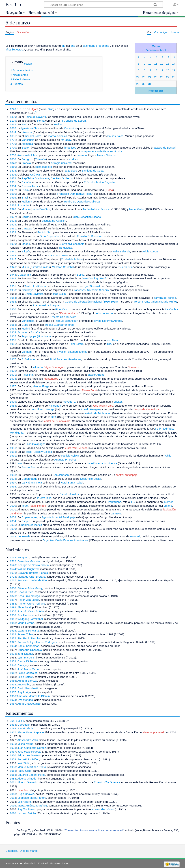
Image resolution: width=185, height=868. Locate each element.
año (73, 46)
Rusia (25, 190)
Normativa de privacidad (20, 863)
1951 (13, 286)
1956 (13, 681)
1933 (13, 232)
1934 (13, 646)
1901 (13, 182)
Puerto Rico (29, 467)
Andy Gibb (24, 684)
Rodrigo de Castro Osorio (33, 565)
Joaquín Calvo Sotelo (31, 611)
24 (150, 77)
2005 (13, 525)
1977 (13, 386)
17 (150, 70)
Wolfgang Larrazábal (30, 619)
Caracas (27, 228)
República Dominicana (35, 178)
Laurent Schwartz (28, 631)
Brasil (25, 198)
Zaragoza (27, 159)
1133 (13, 557)
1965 (13, 336)
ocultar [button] (28, 64)
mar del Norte (33, 136)
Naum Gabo (137, 209)
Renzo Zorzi (89, 390)
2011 (13, 782)
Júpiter (118, 402)
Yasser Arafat (96, 375)
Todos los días (156, 91)
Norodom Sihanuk (98, 290)
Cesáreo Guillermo (62, 178)
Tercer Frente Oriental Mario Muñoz (156, 302)
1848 (13, 163)
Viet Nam (112, 340)
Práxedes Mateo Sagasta (99, 182)
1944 (13, 255)
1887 (13, 600)
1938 (13, 654)
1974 (13, 700)
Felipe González (27, 673)
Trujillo (58, 124)
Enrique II (23, 557)
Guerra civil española (71, 244)
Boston (26, 148)
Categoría (11, 851)
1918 (13, 205)
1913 (13, 623)
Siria (51, 109)
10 (150, 64)
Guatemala (24, 275)
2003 (13, 517)
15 (138, 70)
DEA (54, 417)
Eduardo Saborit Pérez (31, 775)
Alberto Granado (27, 782)
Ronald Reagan (90, 409)
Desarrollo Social (91, 479)
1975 (13, 379)
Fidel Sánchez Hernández (65, 359)
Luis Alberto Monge (42, 409)
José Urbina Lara (103, 406)
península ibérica (32, 525)
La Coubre (172, 309)
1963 (13, 325)
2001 (13, 509)
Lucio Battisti (25, 677)
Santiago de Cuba (93, 171)
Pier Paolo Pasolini (29, 638)
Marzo (156, 46)
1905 (13, 611)
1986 (13, 448)
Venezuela (28, 140)
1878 (13, 178)
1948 (13, 275)
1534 (13, 725)
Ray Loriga (24, 692)
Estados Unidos (40, 267)
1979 (13, 402)
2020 (13, 813)
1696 (13, 573)
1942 (13, 673)
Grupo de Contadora (146, 409)
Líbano (168, 506)
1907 (13, 190)
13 (168, 64)
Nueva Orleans (106, 155)
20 (168, 70)
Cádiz (25, 217)
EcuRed (13, 5)
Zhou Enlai (24, 607)
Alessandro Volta (28, 740)
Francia (26, 163)
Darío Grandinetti (28, 688)
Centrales (134, 367)
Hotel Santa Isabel (72, 482)
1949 (13, 278)
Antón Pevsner (97, 209)
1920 (13, 209)
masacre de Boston (164, 148)
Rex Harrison (26, 615)
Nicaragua (55, 406)
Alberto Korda (105, 313)
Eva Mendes (25, 700)
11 (156, 64)
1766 (13, 155)
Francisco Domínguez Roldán (75, 194)
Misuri (25, 267)
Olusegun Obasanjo (30, 650)
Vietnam (27, 352)
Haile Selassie (121, 251)
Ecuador (23, 332)
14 (174, 64)
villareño (38, 367)
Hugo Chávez (26, 794)
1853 (13, 592)
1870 (13, 596)
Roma (41, 121)
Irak (20, 463)
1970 (13, 371)
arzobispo (71, 171)
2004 (13, 521)
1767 (13, 580)
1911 (13, 619)
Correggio (24, 725)
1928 (13, 221)
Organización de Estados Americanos (65, 540)
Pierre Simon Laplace (31, 732)
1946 (13, 267)
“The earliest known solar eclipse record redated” (94, 830)
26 (162, 77)
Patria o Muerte (70, 313)
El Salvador (29, 359)
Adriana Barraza (27, 681)
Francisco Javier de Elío (32, 580)
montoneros (51, 379)
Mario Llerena (26, 623)
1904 (13, 186)
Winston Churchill (63, 267)
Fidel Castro (63, 309)
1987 (13, 704)
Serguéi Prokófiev (28, 759)
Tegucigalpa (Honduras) (36, 336)
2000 (13, 506)
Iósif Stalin (24, 763)
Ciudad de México (72, 259)
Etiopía (26, 251)
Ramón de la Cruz (29, 728)
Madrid (26, 244)
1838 (13, 159)
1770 (13, 148)
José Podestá (29, 752)
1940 (13, 665)
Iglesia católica (30, 128)
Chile (168, 456)
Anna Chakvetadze (29, 704)
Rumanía (23, 205)
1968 (13, 696)
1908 (13, 615)
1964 (13, 332)
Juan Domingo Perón (95, 278)
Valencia (27, 132)
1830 (13, 588)
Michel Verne (25, 744)
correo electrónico (103, 809)
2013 (13, 794)
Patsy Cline (24, 771)
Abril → (165, 50)
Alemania (27, 144)
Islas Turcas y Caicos (39, 452)
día (64, 46)
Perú (25, 124)
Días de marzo (29, 851)
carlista (74, 159)
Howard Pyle (25, 592)
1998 (13, 486)
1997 (13, 482)
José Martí (36, 175)
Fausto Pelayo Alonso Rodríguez (37, 642)
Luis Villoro (24, 802)
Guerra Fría (126, 267)
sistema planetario (154, 732)
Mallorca (27, 201)
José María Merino (29, 669)
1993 (13, 475)
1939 (13, 244)
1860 (13, 167)
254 (12, 721)
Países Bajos (115, 136)
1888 (13, 604)
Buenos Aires (30, 186)
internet (168, 502)
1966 (13, 344)
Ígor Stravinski (92, 286)
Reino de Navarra (35, 117)
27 (168, 77)
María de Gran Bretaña (32, 577)
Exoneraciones (59, 863)
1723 (13, 577)
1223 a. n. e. (18, 109)
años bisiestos (14, 49)
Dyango (22, 665)
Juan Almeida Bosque (46, 305)
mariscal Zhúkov (58, 255)
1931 (13, 228)
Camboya (28, 290)
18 (156, 70)
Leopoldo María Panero (32, 798)
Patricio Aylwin (70, 456)
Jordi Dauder (25, 654)
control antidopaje (127, 475)
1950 (13, 755)
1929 (13, 224)
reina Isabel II (44, 167)
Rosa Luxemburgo (29, 596)
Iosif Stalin (59, 294)
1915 (13, 631)
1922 (13, 638)
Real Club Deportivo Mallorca (82, 201)
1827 (13, 732)
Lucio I (20, 721)
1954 (13, 298)
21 (174, 70)
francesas (80, 290)
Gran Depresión (49, 236)
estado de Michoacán (98, 413)
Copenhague (30, 479)
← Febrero (149, 50)
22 (138, 77)
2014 (13, 536)
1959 (13, 688)
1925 (13, 744)
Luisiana (82, 155)
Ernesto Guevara (63, 317)
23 (144, 77)
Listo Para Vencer (76, 448)
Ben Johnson (61, 475)
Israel (25, 506)
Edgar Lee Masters (29, 755)
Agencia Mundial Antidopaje (58, 517)
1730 (13, 144)
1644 (13, 132)
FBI (133, 502)
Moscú (26, 209)
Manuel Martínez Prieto (32, 767)
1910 (13, 194)
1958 (13, 302)
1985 (13, 406)
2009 (13, 529)
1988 (13, 452)
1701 (13, 140)
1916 (13, 198)
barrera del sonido (165, 298)
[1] (36, 112)
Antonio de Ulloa (27, 155)
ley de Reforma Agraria (108, 321)
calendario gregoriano (96, 46)
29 (138, 84)
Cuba (25, 325)
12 (162, 64)
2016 (13, 805)
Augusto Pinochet (65, 460)
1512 (13, 561)
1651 (13, 136)
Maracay (66, 140)
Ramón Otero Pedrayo (31, 604)
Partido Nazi (45, 232)
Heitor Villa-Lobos (28, 600)
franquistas (65, 248)
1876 (13, 175)
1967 (13, 359)
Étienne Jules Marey (30, 588)
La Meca (116, 513)
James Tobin (25, 634)
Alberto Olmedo (27, 779)
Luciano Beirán (27, 813)
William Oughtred (28, 569)
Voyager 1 (69, 402)
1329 (13, 117)
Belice (80, 275)
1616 (13, 128)
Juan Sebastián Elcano (87, 217)
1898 (13, 607)
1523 (13, 565)
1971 (13, 375)
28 (174, 77)
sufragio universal (61, 163)
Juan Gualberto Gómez (32, 748)
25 (156, 77)
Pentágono (115, 502)
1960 (13, 309)
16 (144, 70)
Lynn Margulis (26, 657)
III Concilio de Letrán (73, 121)
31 (150, 84)
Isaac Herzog (38, 506)
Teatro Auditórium (35, 286)
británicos (70, 148)
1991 (13, 456)
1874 (13, 171)
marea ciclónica (58, 136)
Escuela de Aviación (54, 221)
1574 (13, 569)
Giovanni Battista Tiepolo (33, 573)
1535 (13, 124)
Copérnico (70, 128)
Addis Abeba (150, 251)
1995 (13, 479)
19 (162, 70)
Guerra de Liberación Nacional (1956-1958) (91, 302)
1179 (13, 121)
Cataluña (40, 159)
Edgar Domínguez (55, 367)
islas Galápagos (36, 444)
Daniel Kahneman (28, 646)
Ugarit (34, 109)
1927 (13, 217)
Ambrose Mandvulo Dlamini (34, 696)
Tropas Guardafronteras (59, 325)
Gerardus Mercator (29, 561)
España (26, 182)
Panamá (135, 536)
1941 (13, 251)
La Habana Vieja (32, 482)
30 (144, 84)
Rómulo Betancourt (66, 321)
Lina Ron (23, 790)
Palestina (27, 375)
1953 (13, 290)
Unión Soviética (41, 209)
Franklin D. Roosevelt (90, 236)
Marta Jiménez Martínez (32, 805)
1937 (13, 752)
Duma (109, 190)
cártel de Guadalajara (57, 421)
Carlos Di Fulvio (27, 661)
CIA (109, 344)
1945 (13, 259)
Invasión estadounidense (72, 352)
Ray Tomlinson (26, 809)
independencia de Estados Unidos (102, 151)
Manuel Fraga (41, 386)
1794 (13, 728)
